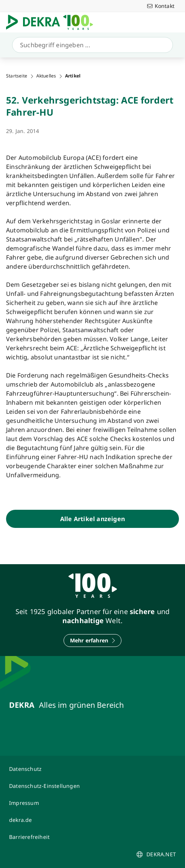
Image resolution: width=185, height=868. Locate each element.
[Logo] (53, 22)
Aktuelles (46, 76)
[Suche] (91, 45)
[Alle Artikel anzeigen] (92, 519)
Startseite (17, 76)
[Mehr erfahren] (93, 641)
